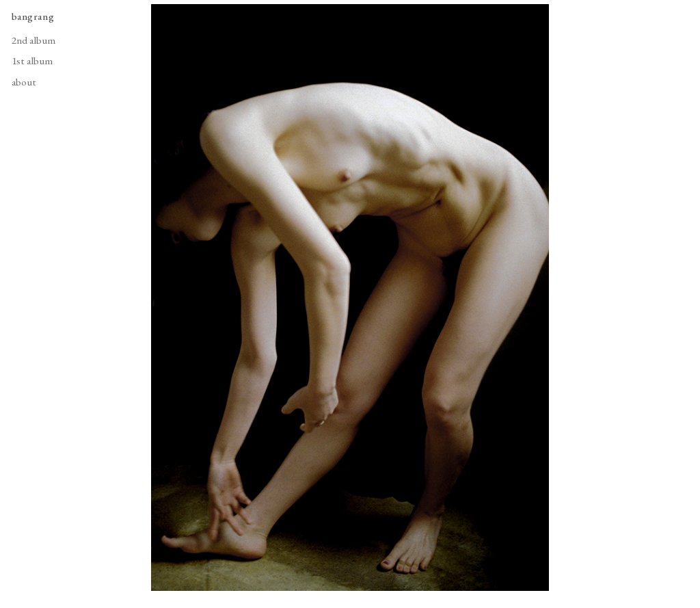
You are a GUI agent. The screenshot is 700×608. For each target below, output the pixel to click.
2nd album (33, 40)
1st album (32, 61)
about (24, 82)
